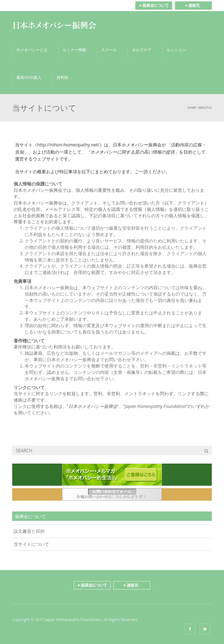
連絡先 (193, 6)
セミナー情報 (74, 50)
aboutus (205, 108)
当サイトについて (31, 544)
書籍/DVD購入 (29, 77)
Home (192, 108)
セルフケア (142, 50)
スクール (109, 50)
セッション (176, 50)
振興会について (154, 6)
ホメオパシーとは (32, 50)
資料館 (62, 77)
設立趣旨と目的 (29, 531)
